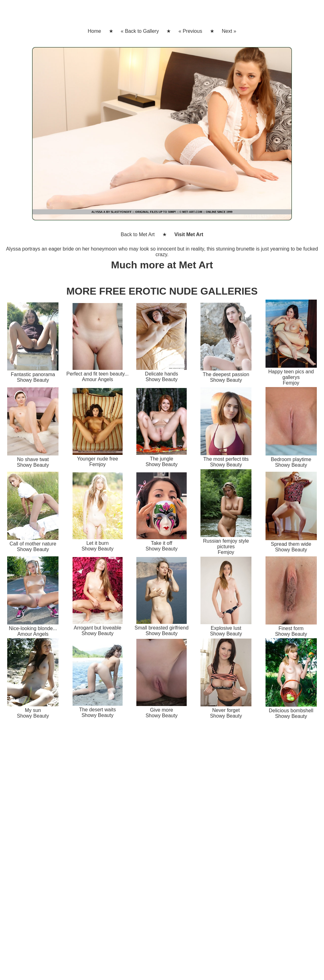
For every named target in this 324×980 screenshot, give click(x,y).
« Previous (190, 31)
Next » (229, 31)
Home (94, 31)
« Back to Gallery (140, 31)
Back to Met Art (138, 234)
